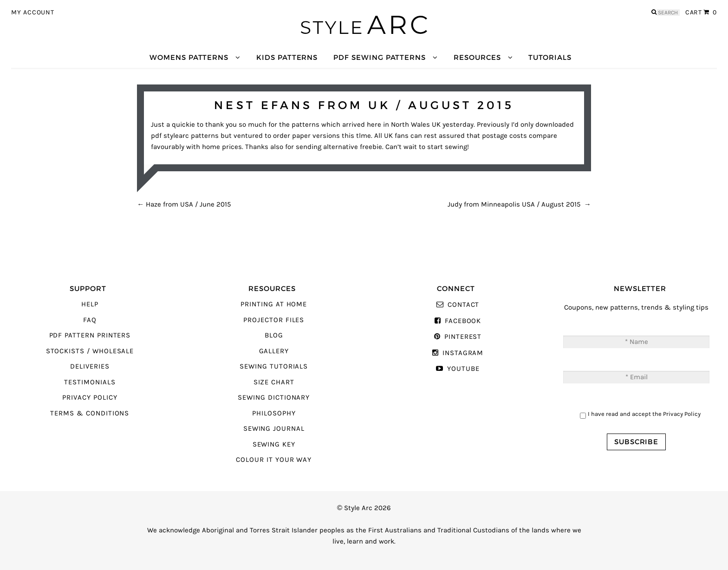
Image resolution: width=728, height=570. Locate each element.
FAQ (90, 320)
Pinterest (463, 337)
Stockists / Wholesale (90, 351)
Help (90, 304)
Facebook (463, 321)
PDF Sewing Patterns (380, 57)
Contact (464, 305)
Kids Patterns (287, 57)
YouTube (463, 369)
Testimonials (90, 382)
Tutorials (550, 57)
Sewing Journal (274, 429)
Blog (274, 335)
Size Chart (274, 382)
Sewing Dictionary (274, 398)
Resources (477, 57)
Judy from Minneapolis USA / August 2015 (519, 204)
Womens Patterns (189, 57)
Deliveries (90, 366)
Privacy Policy (90, 398)
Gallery (274, 351)
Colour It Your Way (274, 460)
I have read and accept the (644, 414)
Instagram (463, 353)
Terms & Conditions (90, 413)
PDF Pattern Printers (90, 335)
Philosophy (274, 413)
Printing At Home (274, 304)
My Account (33, 13)
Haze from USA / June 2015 (184, 204)
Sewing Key (274, 444)
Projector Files (274, 320)
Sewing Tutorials (274, 366)
